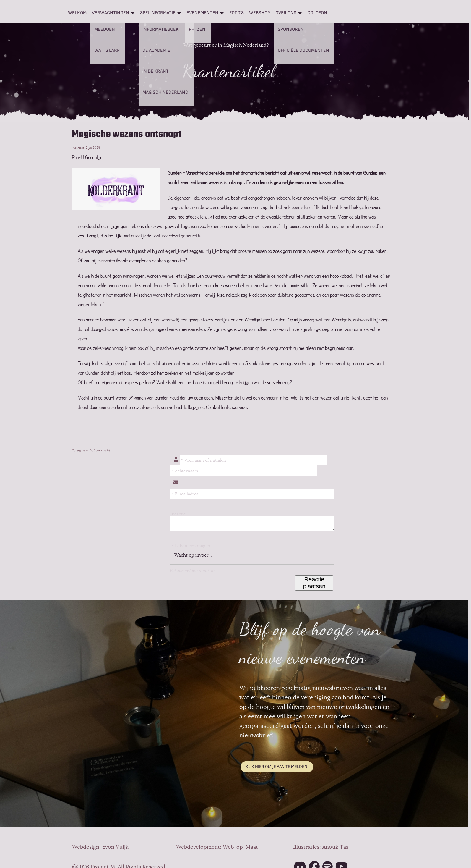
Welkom (77, 13)
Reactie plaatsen (314, 583)
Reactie (179, 514)
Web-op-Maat (240, 847)
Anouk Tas (335, 847)
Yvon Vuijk (115, 847)
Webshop (260, 13)
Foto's (237, 13)
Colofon (317, 13)
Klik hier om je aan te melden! (277, 767)
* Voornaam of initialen (204, 460)
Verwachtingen (111, 13)
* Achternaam (185, 471)
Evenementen (202, 13)
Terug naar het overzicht (91, 450)
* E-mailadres (185, 494)
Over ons (286, 13)
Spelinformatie (158, 13)
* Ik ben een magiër (191, 546)
